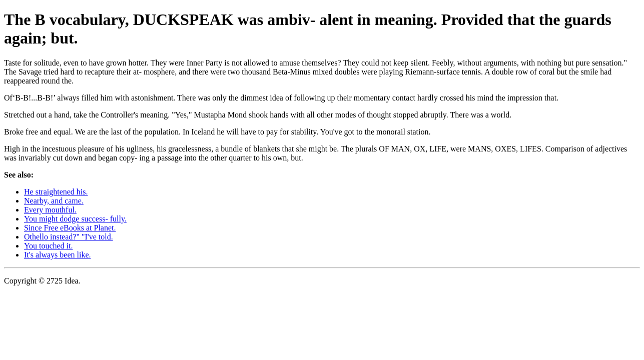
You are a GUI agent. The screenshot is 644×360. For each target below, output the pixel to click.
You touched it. (49, 246)
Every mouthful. (50, 210)
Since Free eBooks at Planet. (70, 228)
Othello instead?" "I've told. (69, 237)
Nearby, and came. (54, 201)
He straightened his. (56, 192)
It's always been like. (58, 255)
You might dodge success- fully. (75, 219)
